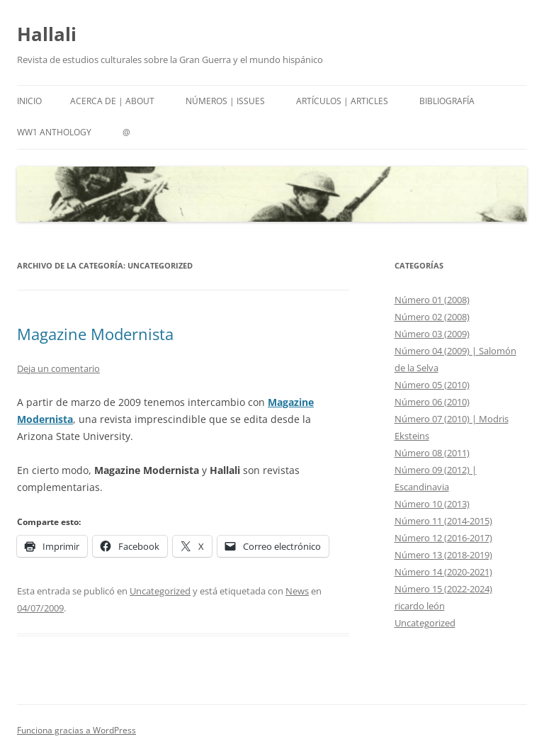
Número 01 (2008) (432, 300)
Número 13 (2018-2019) (443, 555)
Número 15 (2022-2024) (443, 589)
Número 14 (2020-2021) (443, 572)
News (297, 591)
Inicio (29, 101)
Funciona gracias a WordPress (76, 730)
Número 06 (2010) (432, 402)
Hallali (47, 34)
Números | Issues (225, 101)
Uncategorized (160, 591)
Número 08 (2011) (432, 453)
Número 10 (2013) (432, 504)
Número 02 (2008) (432, 317)
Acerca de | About (112, 101)
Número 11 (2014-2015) (443, 521)
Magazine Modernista (95, 334)
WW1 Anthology (54, 132)
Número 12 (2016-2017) (443, 538)
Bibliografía (447, 101)
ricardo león (420, 606)
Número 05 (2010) (432, 385)
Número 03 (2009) (432, 334)
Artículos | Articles (342, 101)
